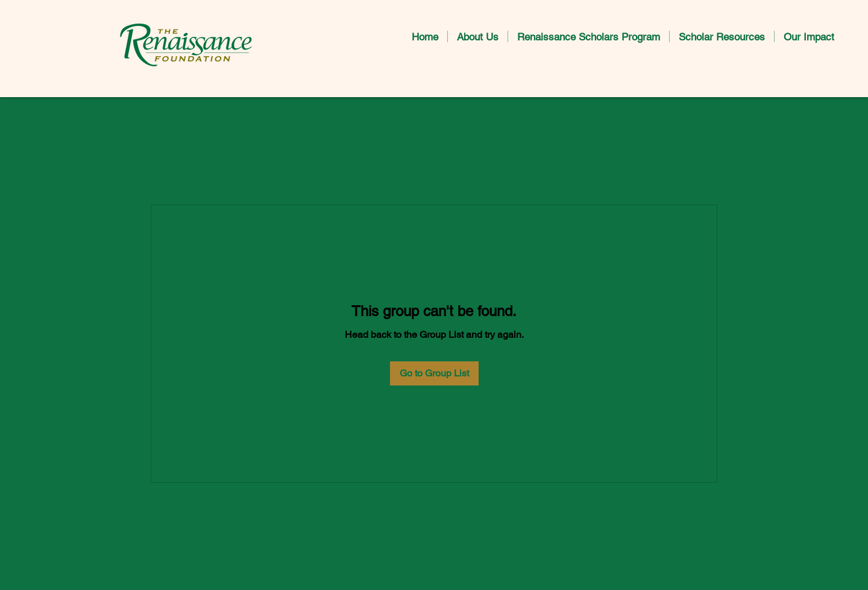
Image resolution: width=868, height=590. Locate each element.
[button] (478, 36)
